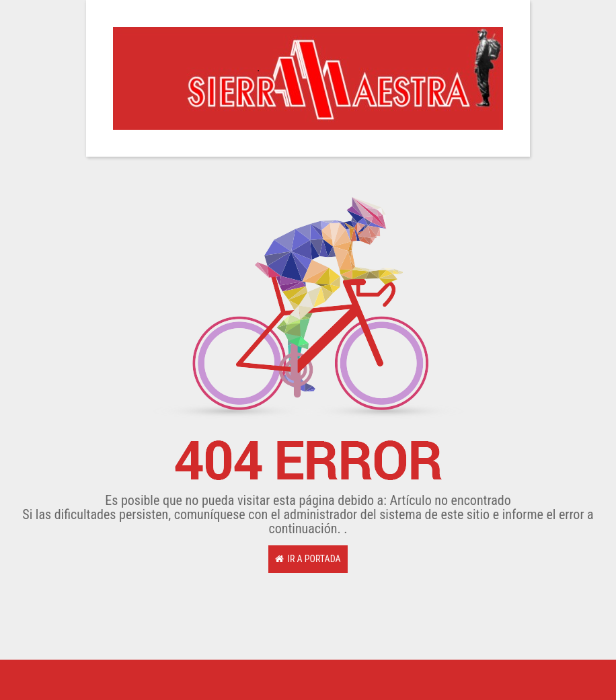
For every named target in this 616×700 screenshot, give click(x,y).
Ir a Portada (308, 559)
